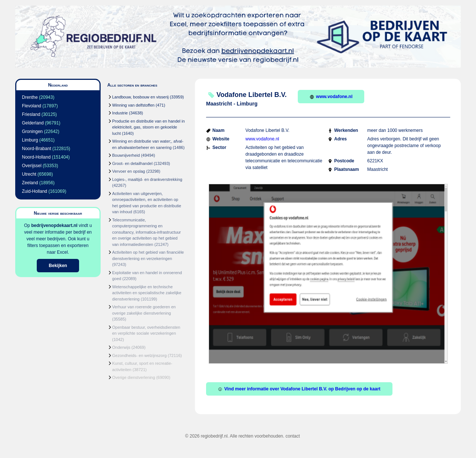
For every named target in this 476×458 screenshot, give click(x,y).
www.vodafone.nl (331, 97)
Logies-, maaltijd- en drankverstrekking (147, 179)
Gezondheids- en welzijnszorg (139, 355)
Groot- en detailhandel (132, 163)
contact (293, 436)
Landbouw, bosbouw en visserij (140, 97)
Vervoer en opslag (129, 171)
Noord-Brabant (37, 149)
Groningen (32, 131)
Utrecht (29, 174)
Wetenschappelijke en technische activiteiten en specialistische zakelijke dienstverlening (147, 293)
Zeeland (30, 183)
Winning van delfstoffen (133, 105)
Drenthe (30, 97)
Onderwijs (121, 347)
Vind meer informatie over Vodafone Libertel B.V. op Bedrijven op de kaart (299, 389)
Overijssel (32, 166)
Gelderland (33, 123)
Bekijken (58, 266)
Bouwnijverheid (126, 155)
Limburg (30, 140)
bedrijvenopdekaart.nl (54, 225)
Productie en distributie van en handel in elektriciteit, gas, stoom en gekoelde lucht (149, 127)
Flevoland (32, 106)
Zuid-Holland (35, 191)
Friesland (31, 114)
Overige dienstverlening (134, 377)
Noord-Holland (36, 157)
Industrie (120, 113)
